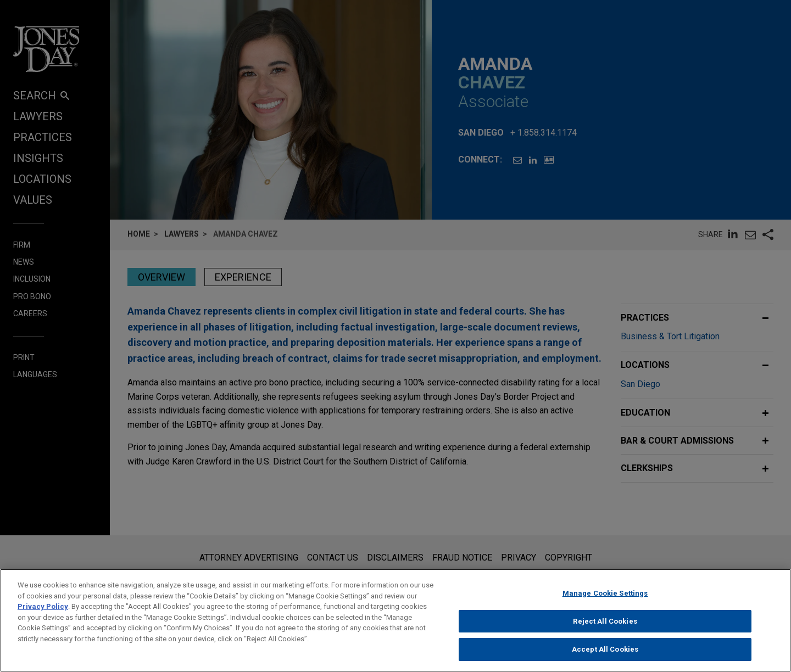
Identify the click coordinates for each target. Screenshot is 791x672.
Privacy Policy (43, 615)
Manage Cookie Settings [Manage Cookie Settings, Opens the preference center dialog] (605, 602)
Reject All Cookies (605, 629)
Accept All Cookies (605, 658)
